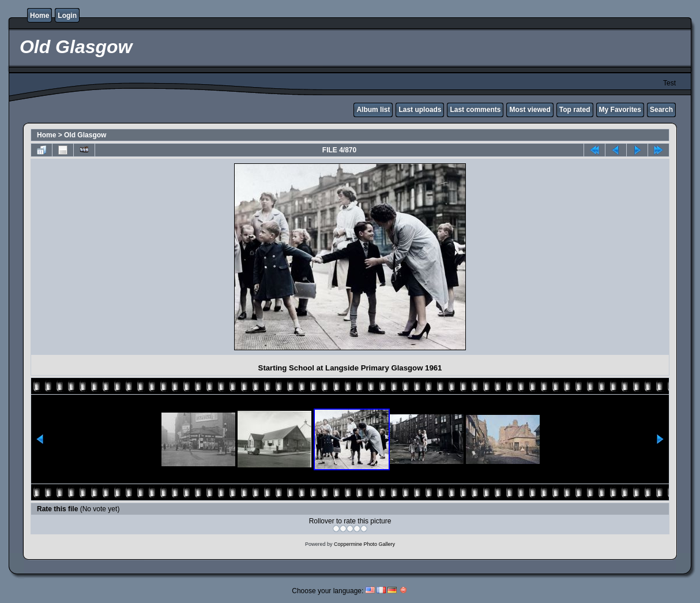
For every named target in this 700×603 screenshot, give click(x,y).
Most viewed (530, 110)
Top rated (575, 110)
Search (661, 110)
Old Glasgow (85, 135)
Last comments (475, 110)
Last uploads (420, 110)
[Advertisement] (135, 257)
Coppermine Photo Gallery (364, 544)
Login (67, 16)
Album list (373, 110)
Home (39, 16)
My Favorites (620, 110)
